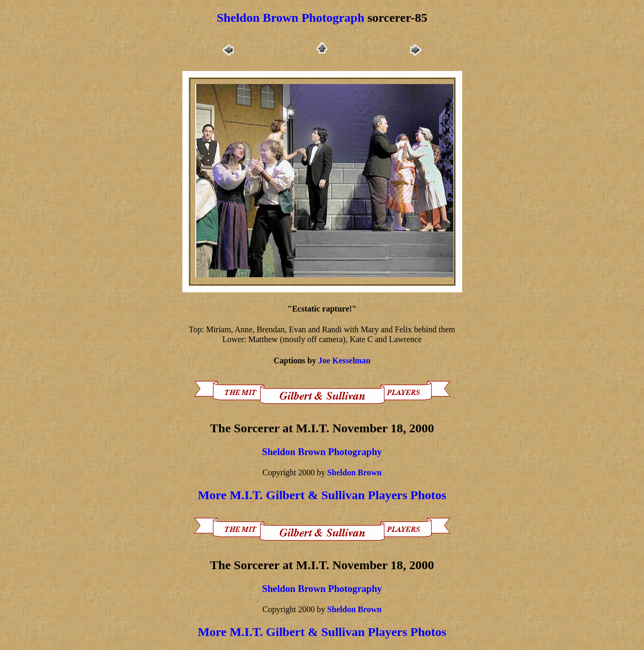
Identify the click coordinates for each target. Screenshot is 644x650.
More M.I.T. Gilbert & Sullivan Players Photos (322, 495)
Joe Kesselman (344, 361)
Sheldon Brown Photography (322, 452)
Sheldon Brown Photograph (290, 18)
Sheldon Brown (354, 472)
